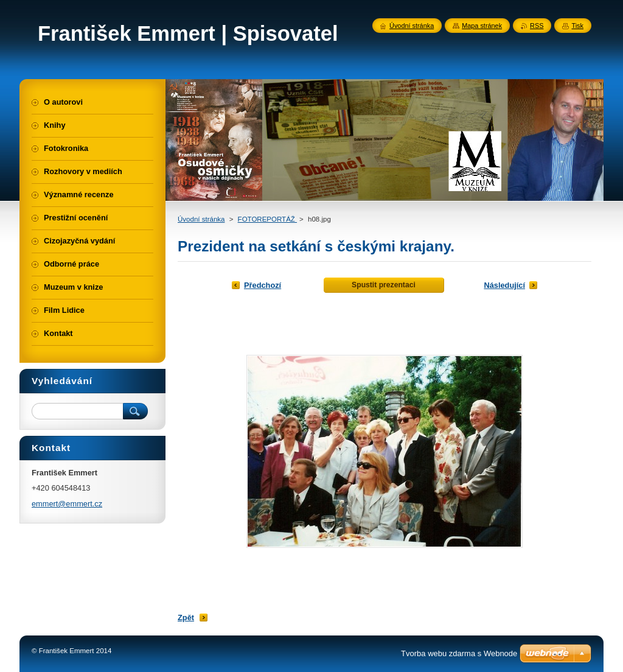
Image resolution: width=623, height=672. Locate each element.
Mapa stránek (482, 26)
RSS (537, 26)
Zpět (186, 618)
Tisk (577, 26)
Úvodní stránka (201, 219)
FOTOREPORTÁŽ (267, 219)
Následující (504, 285)
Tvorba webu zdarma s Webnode (459, 653)
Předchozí (263, 285)
